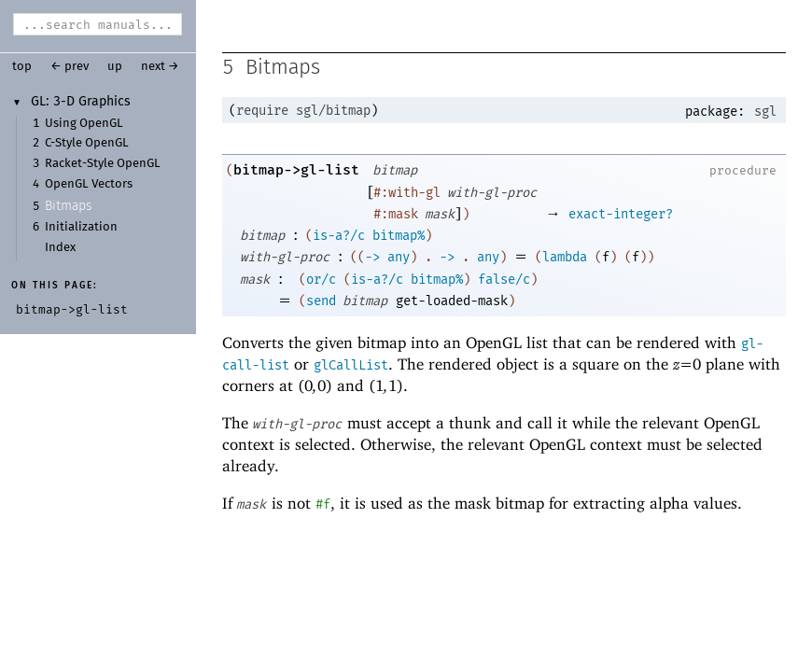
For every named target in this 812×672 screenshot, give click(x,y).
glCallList (351, 367)
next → (160, 67)
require (262, 112)
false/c (504, 281)
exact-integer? (621, 216)
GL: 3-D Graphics (81, 102)
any (399, 259)
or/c (321, 281)
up (115, 67)
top (22, 67)
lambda (565, 259)
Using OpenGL (84, 124)
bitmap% (399, 238)
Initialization (81, 227)
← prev (70, 67)
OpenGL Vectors (89, 184)
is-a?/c (339, 238)
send (321, 303)
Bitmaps (68, 206)
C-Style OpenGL (87, 143)
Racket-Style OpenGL (103, 164)
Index (60, 248)
